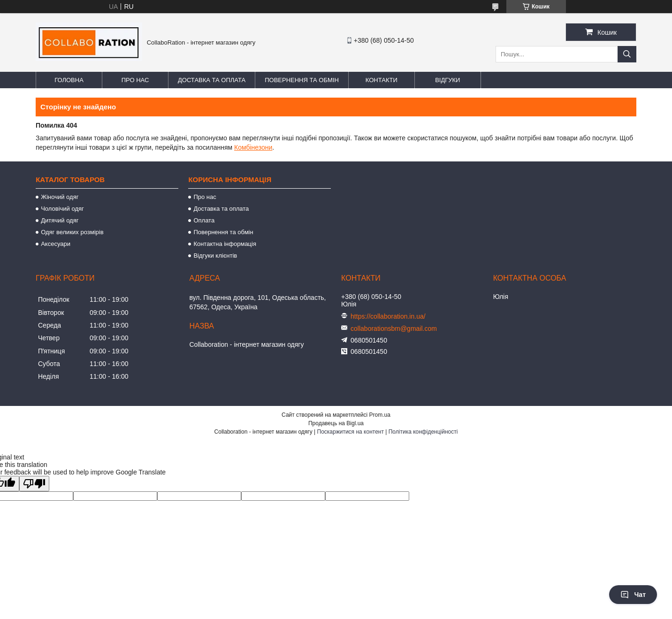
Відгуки (447, 80)
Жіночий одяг (60, 197)
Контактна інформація (225, 244)
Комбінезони (253, 147)
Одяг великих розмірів (72, 232)
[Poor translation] (34, 484)
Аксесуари (56, 244)
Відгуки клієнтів (215, 256)
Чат (633, 595)
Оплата (204, 220)
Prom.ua (380, 415)
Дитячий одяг (60, 220)
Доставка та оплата (212, 80)
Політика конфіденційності (423, 432)
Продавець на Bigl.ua (336, 423)
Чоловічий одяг (62, 209)
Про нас (135, 80)
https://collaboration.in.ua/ (388, 316)
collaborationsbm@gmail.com (394, 329)
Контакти (382, 80)
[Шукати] (627, 54)
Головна (69, 80)
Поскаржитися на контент (351, 432)
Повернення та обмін (302, 80)
